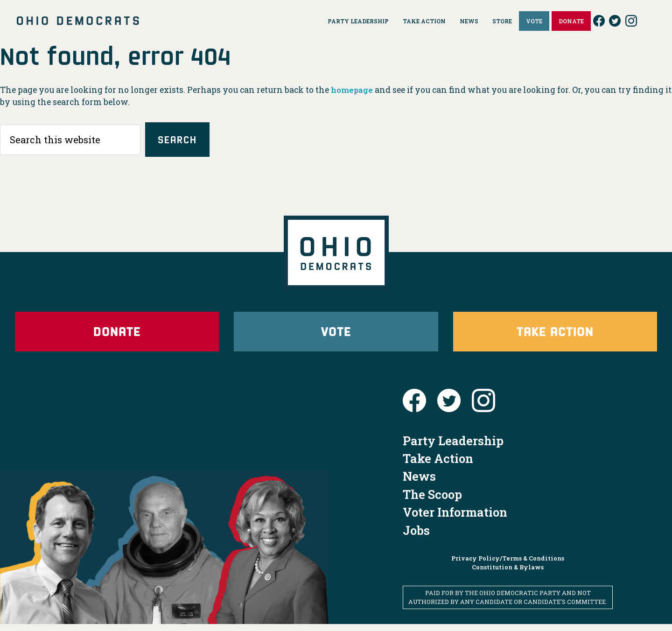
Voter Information (455, 519)
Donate (117, 335)
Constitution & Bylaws (508, 574)
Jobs (416, 537)
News (419, 483)
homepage (353, 90)
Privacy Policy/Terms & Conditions (508, 565)
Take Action (555, 335)
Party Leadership (453, 447)
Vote (336, 335)
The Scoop (432, 501)
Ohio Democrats (78, 21)
